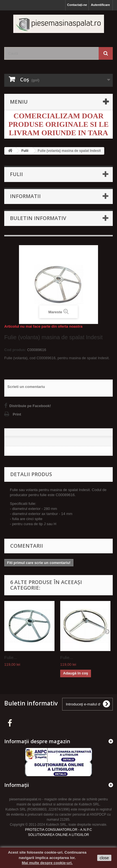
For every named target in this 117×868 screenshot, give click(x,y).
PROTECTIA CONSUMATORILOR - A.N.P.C (59, 830)
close (104, 858)
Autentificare (100, 5)
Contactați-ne (77, 5)
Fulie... (11, 657)
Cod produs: (15, 350)
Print (17, 414)
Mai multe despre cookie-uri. (47, 863)
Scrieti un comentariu (26, 387)
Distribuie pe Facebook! (30, 406)
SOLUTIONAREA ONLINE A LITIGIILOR (58, 835)
